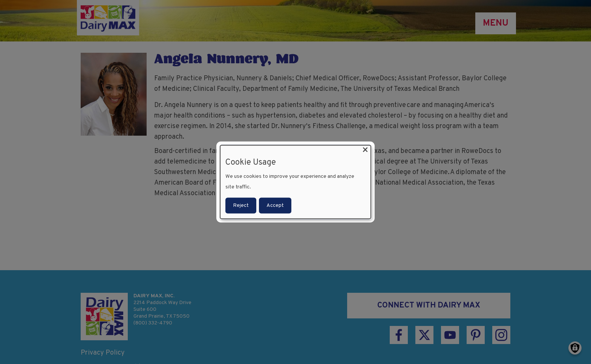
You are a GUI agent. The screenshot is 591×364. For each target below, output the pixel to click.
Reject (241, 205)
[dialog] (295, 182)
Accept (275, 205)
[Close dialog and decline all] (365, 150)
